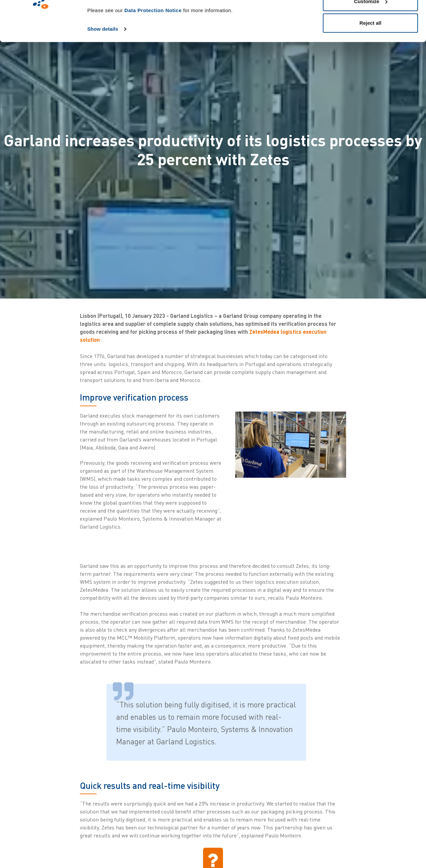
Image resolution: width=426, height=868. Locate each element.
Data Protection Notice (153, 48)
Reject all (370, 61)
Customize (371, 39)
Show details (103, 67)
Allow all (371, 17)
